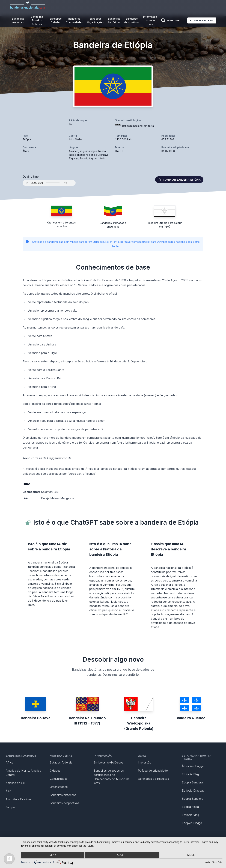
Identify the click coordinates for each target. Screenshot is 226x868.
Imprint (207, 862)
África (10, 762)
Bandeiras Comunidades (74, 20)
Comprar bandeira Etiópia (179, 180)
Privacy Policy (217, 862)
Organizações (59, 787)
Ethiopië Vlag (190, 815)
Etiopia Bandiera (193, 799)
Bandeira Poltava (36, 718)
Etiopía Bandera (192, 782)
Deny (51, 856)
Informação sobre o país (150, 20)
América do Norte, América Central (23, 773)
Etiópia (27, 139)
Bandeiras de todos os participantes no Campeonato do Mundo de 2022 (112, 777)
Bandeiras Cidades (56, 20)
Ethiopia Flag (190, 774)
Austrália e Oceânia (18, 799)
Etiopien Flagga (192, 823)
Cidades (55, 771)
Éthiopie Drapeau (193, 791)
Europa (10, 807)
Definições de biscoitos (153, 779)
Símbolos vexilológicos (108, 762)
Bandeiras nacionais (18, 20)
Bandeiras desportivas (132, 20)
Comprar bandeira (202, 20)
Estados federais (61, 762)
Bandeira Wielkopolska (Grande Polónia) (139, 723)
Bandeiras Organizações (95, 20)
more (193, 856)
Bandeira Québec (190, 718)
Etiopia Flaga (190, 807)
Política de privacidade (153, 771)
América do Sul (15, 783)
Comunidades (59, 779)
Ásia (8, 791)
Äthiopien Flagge (193, 766)
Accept (122, 856)
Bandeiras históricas (114, 20)
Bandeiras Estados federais (37, 20)
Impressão (145, 762)
